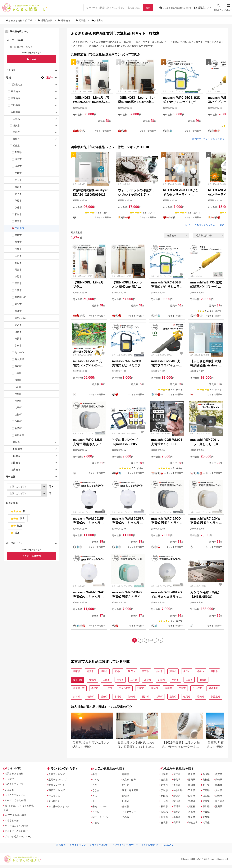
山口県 (208, 797)
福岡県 (208, 824)
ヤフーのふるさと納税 (19, 828)
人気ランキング (58, 775)
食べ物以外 (56, 802)
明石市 (18, 180)
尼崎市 (18, 173)
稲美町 (18, 373)
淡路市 (18, 332)
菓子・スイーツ (102, 818)
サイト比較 (13, 770)
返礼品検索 (46, 21)
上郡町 (18, 415)
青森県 (165, 781)
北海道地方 (17, 85)
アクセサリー (130, 813)
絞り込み (32, 59)
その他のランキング (61, 807)
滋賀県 (16, 126)
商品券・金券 (130, 781)
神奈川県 (179, 791)
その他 (126, 818)
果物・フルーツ (102, 807)
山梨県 (178, 818)
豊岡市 (18, 221)
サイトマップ (73, 853)
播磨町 (18, 380)
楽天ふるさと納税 (16, 775)
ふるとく (175, 853)
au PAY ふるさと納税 (18, 817)
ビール (97, 813)
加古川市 (19, 228)
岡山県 (208, 786)
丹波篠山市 (20, 297)
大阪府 (16, 139)
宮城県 (165, 791)
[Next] (156, 641)
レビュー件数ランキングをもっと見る (205, 225)
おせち (97, 824)
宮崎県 (220, 797)
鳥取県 (208, 775)
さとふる (11, 791)
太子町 (18, 408)
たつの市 (19, 352)
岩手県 (165, 786)
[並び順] (209, 236)
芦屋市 (18, 201)
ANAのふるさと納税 (17, 802)
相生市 (18, 214)
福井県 (178, 813)
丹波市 (18, 311)
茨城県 (165, 813)
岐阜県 (193, 775)
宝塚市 (18, 249)
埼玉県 (178, 775)
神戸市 (18, 159)
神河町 (18, 401)
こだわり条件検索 (32, 556)
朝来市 (18, 325)
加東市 (18, 346)
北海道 (165, 775)
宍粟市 (18, 339)
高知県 (208, 818)
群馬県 (165, 824)
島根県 (208, 781)
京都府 (16, 132)
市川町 (18, 387)
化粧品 (126, 807)
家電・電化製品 (132, 791)
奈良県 (16, 442)
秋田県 (165, 797)
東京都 (178, 786)
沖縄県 (220, 807)
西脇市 (18, 242)
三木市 (18, 256)
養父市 (18, 304)
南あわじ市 (20, 318)
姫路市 (18, 166)
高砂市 (18, 263)
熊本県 (220, 786)
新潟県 (178, 797)
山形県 (165, 802)
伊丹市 (18, 208)
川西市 (18, 270)
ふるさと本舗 (13, 822)
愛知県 (193, 786)
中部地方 (16, 105)
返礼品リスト (202, 8)
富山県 (178, 802)
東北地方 (16, 91)
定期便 (126, 775)
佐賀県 (220, 775)
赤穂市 (18, 235)
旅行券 (126, 786)
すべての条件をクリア (32, 53)
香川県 (208, 807)
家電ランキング (58, 786)
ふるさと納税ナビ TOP (19, 21)
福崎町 (18, 394)
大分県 (220, 791)
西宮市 (18, 187)
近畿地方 (65, 21)
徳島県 (208, 802)
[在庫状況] (176, 236)
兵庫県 (81, 21)
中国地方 (16, 456)
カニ (95, 786)
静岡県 (193, 781)
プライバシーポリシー (127, 853)
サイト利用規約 (97, 853)
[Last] (163, 641)
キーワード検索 (15, 40)
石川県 (178, 807)
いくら (97, 781)
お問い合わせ (155, 853)
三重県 (16, 119)
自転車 (126, 797)
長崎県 (220, 781)
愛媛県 (208, 813)
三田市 (18, 283)
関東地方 (16, 98)
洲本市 (18, 194)
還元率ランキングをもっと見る (208, 139)
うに (95, 797)
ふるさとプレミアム (17, 797)
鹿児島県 (221, 802)
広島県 (208, 791)
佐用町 (18, 421)
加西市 (18, 290)
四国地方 (16, 463)
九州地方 (16, 470)
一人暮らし (56, 797)
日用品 (126, 802)
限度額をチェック (172, 8)
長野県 (178, 824)
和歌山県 (17, 449)
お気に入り (218, 9)
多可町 (18, 366)
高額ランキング (58, 791)
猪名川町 (19, 359)
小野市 (18, 277)
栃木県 (165, 818)
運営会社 (53, 853)
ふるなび (11, 781)
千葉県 (178, 781)
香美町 (18, 428)
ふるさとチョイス (16, 786)
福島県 (165, 807)
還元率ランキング (60, 781)
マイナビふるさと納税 (19, 833)
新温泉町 (19, 435)
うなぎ (97, 791)
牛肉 (95, 775)
